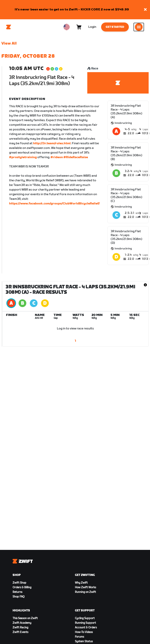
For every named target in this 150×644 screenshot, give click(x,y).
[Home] (9, 27)
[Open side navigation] (139, 27)
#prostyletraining (23, 157)
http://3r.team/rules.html (52, 143)
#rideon (57, 157)
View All (9, 43)
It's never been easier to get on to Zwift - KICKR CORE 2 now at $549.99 (72, 10)
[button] (145, 10)
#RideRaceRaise (76, 157)
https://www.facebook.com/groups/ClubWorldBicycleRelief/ (54, 204)
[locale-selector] (67, 27)
